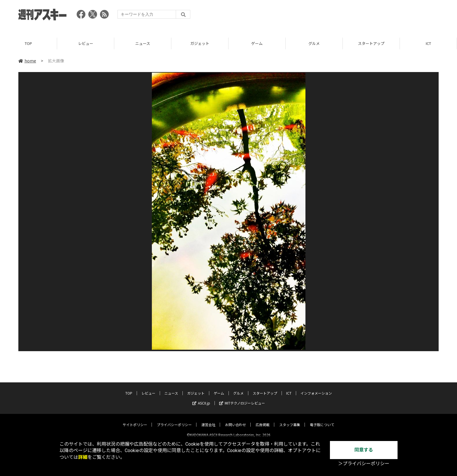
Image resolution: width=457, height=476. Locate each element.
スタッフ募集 (290, 420)
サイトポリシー (135, 420)
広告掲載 (263, 420)
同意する (364, 450)
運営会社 (208, 420)
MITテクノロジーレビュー (242, 398)
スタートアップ (371, 44)
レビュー (86, 44)
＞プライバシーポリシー (364, 464)
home (27, 61)
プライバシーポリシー (174, 420)
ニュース (143, 44)
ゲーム (257, 44)
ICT (428, 44)
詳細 (83, 457)
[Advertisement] (333, 16)
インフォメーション (316, 388)
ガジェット (200, 44)
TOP (28, 44)
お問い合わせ (235, 420)
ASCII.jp (201, 398)
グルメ (314, 44)
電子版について (322, 420)
